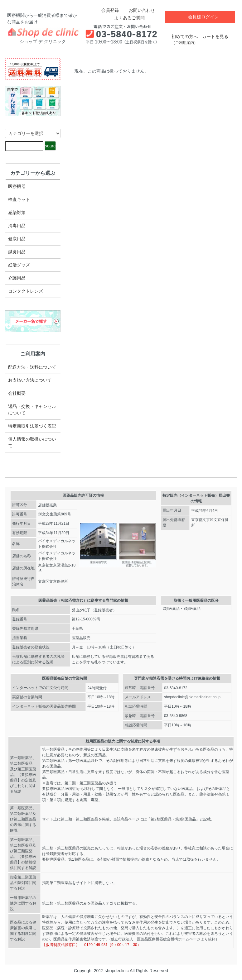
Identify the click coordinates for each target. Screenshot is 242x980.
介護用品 (17, 278)
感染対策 (17, 213)
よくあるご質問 (125, 18)
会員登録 (107, 10)
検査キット (19, 199)
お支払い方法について (30, 380)
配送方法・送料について (32, 367)
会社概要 (17, 393)
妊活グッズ (19, 265)
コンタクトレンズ (26, 291)
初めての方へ (185, 36)
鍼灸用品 (17, 252)
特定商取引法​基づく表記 (32, 426)
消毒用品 (17, 226)
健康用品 (17, 239)
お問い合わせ (137, 10)
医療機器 (17, 186)
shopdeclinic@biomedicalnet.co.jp (192, 697)
